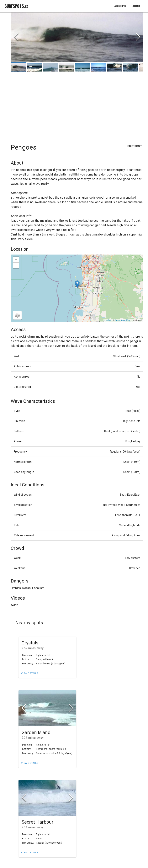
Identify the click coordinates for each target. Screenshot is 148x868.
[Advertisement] (77, 106)
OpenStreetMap (123, 320)
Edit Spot (135, 146)
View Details (30, 674)
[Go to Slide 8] (131, 67)
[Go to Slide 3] (51, 67)
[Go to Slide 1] (19, 67)
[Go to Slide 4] (67, 67)
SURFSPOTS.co (17, 6)
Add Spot (121, 6)
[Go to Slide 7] (115, 67)
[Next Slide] (138, 37)
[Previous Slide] (16, 37)
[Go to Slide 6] (99, 67)
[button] (77, 37)
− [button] (16, 265)
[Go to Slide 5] (83, 67)
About (137, 6)
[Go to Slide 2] (35, 67)
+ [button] (16, 260)
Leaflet (108, 320)
